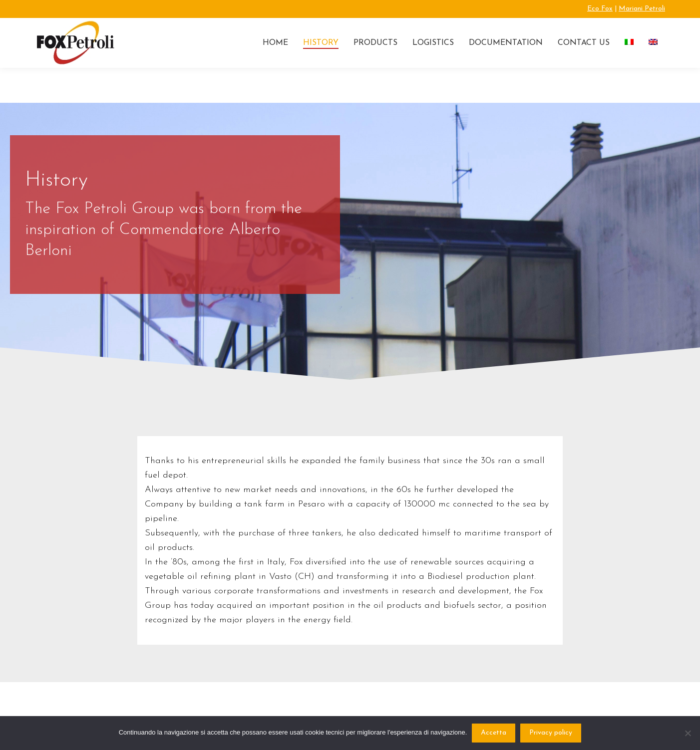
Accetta (494, 733)
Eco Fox (600, 9)
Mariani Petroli (642, 9)
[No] (688, 733)
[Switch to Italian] (629, 43)
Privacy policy (551, 733)
